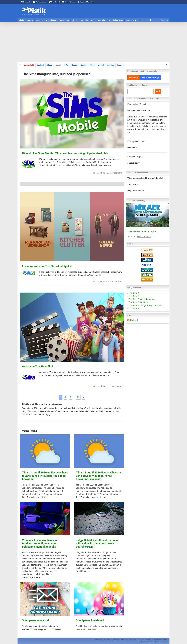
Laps (128, 20)
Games (30, 20)
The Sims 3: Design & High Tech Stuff (146, 305)
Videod (101, 65)
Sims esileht (29, 65)
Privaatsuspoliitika (148, 642)
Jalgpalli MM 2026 (85, 2)
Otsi (158, 91)
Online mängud (144, 237)
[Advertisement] (94, 42)
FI (145, 20)
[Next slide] (167, 65)
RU (135, 20)
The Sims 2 (134, 309)
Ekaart (75, 20)
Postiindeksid (69, 2)
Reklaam (164, 642)
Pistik (21, 20)
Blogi (139, 642)
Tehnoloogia (51, 20)
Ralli (93, 20)
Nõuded (74, 65)
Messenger (64, 20)
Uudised (41, 65)
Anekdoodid (54, 2)
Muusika (102, 20)
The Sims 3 (134, 296)
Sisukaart (164, 20)
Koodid (84, 65)
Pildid (92, 65)
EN (140, 20)
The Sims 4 (134, 293)
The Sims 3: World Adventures (142, 299)
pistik (100, 173)
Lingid (50, 65)
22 (78, 397)
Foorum (120, 65)
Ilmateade (26, 2)
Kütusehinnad (40, 2)
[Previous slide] (20, 65)
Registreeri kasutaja (151, 77)
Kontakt (158, 642)
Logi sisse (133, 77)
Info (66, 65)
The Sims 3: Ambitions (139, 302)
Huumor (39, 20)
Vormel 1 (84, 20)
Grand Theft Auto (116, 20)
